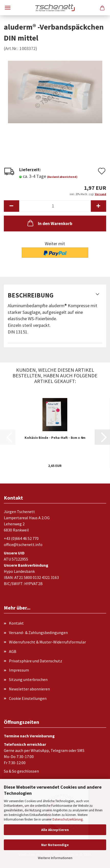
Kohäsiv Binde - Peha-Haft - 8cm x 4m (55, 438)
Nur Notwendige (55, 845)
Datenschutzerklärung (68, 819)
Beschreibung (31, 295)
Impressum (19, 670)
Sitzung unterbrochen (28, 679)
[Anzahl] (55, 206)
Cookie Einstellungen (28, 698)
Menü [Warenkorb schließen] (8, 8)
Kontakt (16, 623)
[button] (12, 206)
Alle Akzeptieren (55, 830)
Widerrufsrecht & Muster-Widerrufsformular (47, 642)
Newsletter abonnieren (29, 689)
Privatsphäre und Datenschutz (36, 661)
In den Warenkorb (49, 223)
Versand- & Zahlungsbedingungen (38, 633)
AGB (13, 651)
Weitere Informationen (55, 858)
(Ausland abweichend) (62, 177)
